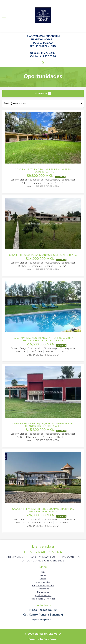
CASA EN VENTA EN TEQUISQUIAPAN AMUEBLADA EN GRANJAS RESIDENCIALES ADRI (43, 425)
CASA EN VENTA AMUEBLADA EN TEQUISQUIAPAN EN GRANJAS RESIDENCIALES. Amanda (43, 339)
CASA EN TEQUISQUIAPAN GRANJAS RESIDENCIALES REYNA (43, 255)
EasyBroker (51, 639)
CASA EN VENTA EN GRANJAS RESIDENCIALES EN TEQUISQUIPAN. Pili (43, 171)
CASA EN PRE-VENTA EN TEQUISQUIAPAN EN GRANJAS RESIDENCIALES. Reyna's (43, 510)
